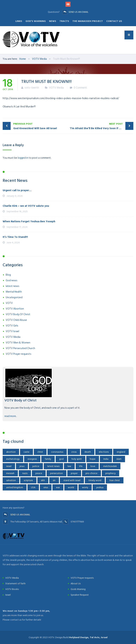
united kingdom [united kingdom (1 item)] (15, 487)
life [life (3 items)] (81, 466)
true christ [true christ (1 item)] (115, 480)
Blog (8, 275)
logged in (23, 158)
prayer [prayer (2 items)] (74, 473)
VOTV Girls (12, 326)
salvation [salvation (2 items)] (11, 480)
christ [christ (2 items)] (40, 452)
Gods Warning (78, 589)
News (53, 21)
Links (19, 21)
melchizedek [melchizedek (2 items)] (110, 466)
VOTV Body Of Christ (18, 314)
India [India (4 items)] (106, 459)
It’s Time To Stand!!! (15, 237)
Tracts (64, 21)
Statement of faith (15, 583)
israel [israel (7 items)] (9, 466)
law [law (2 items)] (69, 466)
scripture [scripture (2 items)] (28, 480)
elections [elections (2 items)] (104, 452)
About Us (76, 583)
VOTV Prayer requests (19, 354)
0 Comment (80, 88)
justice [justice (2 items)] (36, 466)
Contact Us (114, 21)
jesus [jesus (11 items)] (22, 466)
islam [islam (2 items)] (119, 459)
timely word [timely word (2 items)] (95, 480)
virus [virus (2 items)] (46, 487)
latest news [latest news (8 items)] (53, 466)
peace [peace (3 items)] (39, 473)
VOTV (9, 303)
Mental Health (14, 292)
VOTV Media (56, 88)
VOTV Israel (12, 331)
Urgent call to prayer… (17, 190)
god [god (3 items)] (61, 459)
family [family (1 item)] (48, 459)
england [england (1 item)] (121, 452)
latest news (12, 286)
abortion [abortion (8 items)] (11, 452)
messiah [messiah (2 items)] (10, 473)
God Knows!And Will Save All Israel (40, 126)
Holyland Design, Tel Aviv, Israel (88, 637)
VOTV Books (12, 589)
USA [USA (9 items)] (33, 487)
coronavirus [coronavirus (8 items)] (57, 452)
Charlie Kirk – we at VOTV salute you (26, 206)
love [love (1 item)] (93, 466)
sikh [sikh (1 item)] (43, 480)
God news (12, 280)
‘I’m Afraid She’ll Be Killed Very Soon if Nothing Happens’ (102, 126)
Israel (8, 595)
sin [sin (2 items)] (54, 480)
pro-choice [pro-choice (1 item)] (91, 473)
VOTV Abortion (15, 309)
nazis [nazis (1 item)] (25, 473)
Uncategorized (14, 297)
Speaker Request (80, 595)
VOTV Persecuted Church (20, 348)
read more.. (11, 416)
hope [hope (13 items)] (93, 459)
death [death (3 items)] (88, 452)
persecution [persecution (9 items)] (56, 473)
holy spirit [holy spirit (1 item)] (77, 459)
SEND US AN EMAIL (78, 12)
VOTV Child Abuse (16, 320)
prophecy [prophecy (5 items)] (110, 473)
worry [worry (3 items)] (85, 487)
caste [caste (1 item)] (26, 452)
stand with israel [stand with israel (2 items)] (72, 480)
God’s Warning (36, 21)
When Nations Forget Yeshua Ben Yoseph (29, 221)
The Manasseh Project (88, 21)
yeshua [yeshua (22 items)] (100, 487)
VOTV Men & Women (18, 343)
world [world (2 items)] (71, 487)
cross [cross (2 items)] (74, 452)
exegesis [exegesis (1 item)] (32, 459)
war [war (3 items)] (58, 487)
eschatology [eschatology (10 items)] (13, 459)
